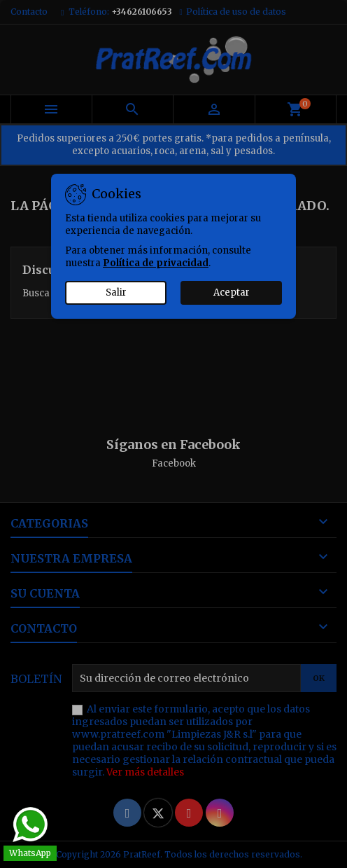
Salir (116, 292)
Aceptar (232, 292)
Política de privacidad (156, 263)
